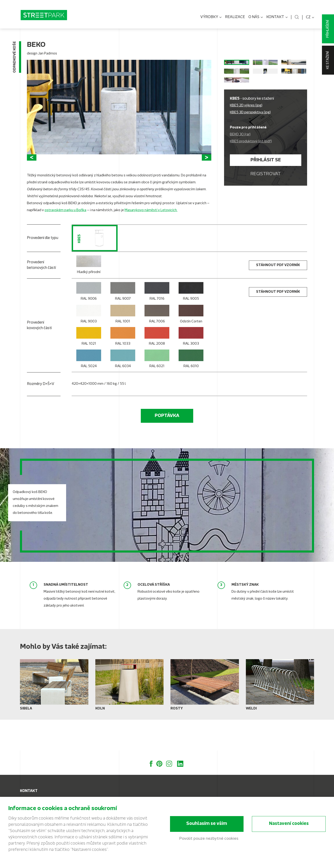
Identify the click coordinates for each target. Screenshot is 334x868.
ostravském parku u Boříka (65, 241)
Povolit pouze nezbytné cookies (209, 839)
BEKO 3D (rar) (240, 172)
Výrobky (211, 17)
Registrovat (266, 211)
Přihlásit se (266, 197)
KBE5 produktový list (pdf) (251, 179)
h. (176, 241)
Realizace (235, 17)
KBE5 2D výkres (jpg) (246, 143)
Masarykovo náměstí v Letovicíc (150, 241)
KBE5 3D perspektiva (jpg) (250, 150)
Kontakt (277, 17)
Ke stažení (328, 60)
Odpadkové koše (15, 60)
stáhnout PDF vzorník (278, 296)
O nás (256, 17)
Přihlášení (328, 29)
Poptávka (167, 447)
